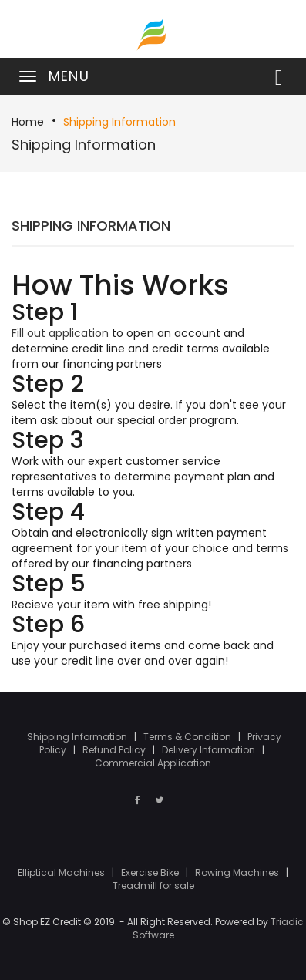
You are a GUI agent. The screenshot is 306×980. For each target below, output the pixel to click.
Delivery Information (210, 750)
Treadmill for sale (153, 886)
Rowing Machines (238, 872)
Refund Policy (115, 750)
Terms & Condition (188, 737)
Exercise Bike (151, 872)
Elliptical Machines (62, 872)
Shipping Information (119, 122)
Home (28, 122)
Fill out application (60, 333)
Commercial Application (153, 763)
